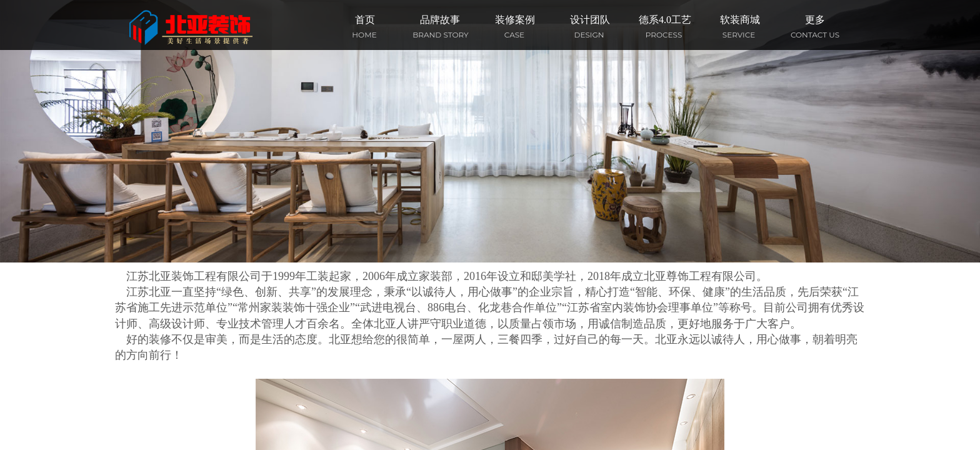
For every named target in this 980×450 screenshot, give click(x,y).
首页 (365, 20)
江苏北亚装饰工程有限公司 (194, 276)
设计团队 (590, 20)
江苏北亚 (149, 292)
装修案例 (515, 20)
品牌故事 (440, 20)
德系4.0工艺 (665, 20)
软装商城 (740, 20)
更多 (815, 20)
